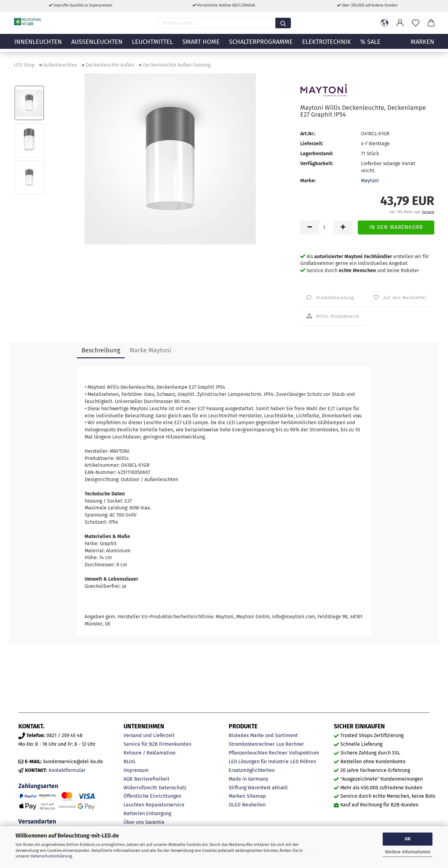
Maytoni (370, 181)
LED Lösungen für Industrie (259, 761)
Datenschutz (173, 788)
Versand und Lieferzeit (149, 735)
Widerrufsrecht (140, 788)
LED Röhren (303, 761)
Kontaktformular (67, 770)
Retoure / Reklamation (149, 753)
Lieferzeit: (312, 144)
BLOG (129, 761)
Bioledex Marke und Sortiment (263, 735)
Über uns (134, 822)
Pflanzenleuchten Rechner (258, 753)
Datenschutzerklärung (51, 856)
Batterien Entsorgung (147, 813)
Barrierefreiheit (152, 779)
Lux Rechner (290, 744)
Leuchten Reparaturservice (154, 805)
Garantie (155, 822)
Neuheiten (254, 805)
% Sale (370, 45)
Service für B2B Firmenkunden (157, 744)
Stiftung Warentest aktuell (258, 788)
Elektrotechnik (327, 45)
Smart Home (201, 45)
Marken (237, 796)
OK (408, 839)
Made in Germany (248, 779)
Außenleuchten (97, 45)
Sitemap (256, 796)
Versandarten (37, 822)
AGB (128, 779)
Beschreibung (101, 350)
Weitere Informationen (408, 852)
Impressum (136, 770)
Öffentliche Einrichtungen (152, 796)
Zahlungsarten (38, 786)
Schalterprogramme (261, 45)
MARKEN (422, 45)
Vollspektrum (304, 753)
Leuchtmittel (152, 45)
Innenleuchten (38, 45)
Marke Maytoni (150, 350)
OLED (235, 805)
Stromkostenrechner (252, 744)
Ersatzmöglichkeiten (252, 770)
